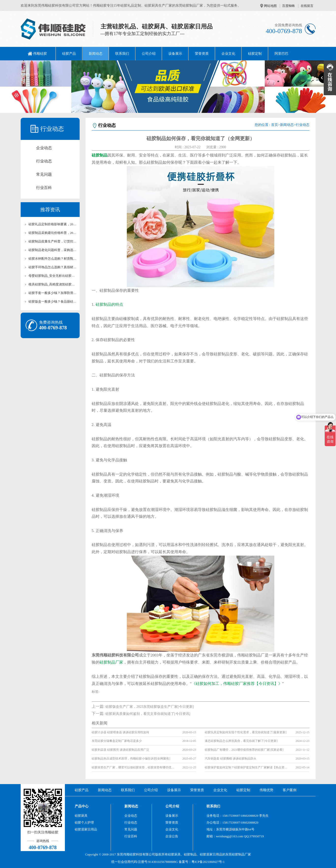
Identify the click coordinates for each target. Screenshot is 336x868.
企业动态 (44, 148)
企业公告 (172, 836)
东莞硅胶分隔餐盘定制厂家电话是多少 (117, 741)
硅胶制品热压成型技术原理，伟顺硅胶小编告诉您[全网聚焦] (131, 759)
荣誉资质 (202, 54)
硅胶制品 (190, 854)
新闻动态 (96, 54)
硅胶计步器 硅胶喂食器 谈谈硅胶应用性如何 (120, 732)
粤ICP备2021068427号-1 (208, 862)
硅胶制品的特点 (109, 304)
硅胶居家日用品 (86, 829)
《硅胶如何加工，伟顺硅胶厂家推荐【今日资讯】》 (237, 684)
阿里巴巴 (281, 54)
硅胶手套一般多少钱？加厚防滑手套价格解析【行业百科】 (53, 293)
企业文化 (228, 54)
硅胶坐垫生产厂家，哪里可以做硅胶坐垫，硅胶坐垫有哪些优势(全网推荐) (133, 767)
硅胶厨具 (81, 816)
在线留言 (307, 6)
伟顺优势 (266, 790)
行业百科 (44, 188)
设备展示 (175, 54)
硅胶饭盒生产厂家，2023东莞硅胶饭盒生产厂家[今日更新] (150, 707)
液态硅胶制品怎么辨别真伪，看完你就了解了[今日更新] (241, 741)
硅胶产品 (69, 54)
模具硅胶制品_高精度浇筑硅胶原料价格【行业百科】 (53, 284)
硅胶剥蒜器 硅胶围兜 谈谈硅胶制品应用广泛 (120, 750)
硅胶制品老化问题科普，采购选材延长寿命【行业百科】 (53, 250)
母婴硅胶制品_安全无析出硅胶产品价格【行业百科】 (53, 276)
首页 (275, 125)
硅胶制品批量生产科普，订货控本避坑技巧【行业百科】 (53, 241)
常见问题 (44, 174)
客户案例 (290, 790)
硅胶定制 (255, 54)
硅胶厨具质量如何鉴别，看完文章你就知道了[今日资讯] (148, 714)
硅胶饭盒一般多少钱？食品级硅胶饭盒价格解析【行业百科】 (53, 301)
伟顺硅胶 (40, 54)
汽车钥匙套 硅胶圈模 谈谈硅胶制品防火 (231, 759)
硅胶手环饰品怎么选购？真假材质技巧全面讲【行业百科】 (53, 267)
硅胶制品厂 (240, 854)
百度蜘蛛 (289, 6)
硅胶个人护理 (84, 822)
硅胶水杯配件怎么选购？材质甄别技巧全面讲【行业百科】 (53, 259)
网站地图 (270, 6)
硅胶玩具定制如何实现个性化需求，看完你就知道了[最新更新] (246, 732)
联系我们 (122, 54)
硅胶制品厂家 (111, 662)
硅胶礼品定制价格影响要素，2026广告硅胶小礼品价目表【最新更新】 (53, 224)
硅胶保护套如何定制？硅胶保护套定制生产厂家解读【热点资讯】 (247, 767)
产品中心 (82, 806)
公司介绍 (149, 54)
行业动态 (44, 161)
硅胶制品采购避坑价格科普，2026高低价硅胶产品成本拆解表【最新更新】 (53, 233)
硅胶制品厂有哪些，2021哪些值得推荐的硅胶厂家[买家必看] (244, 750)
